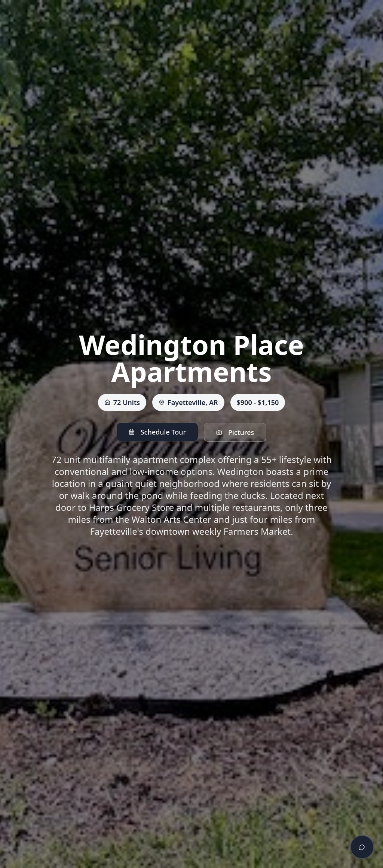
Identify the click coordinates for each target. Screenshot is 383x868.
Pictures (235, 432)
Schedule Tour (157, 432)
